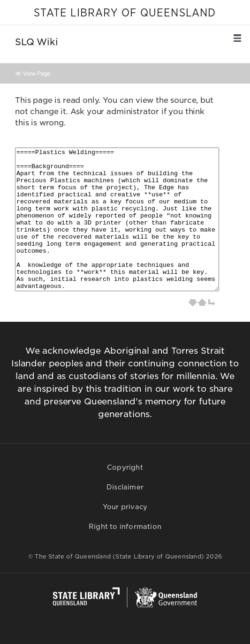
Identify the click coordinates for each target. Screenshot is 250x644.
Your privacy (125, 507)
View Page (37, 74)
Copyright (125, 467)
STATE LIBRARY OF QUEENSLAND (125, 13)
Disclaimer (125, 487)
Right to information (125, 527)
